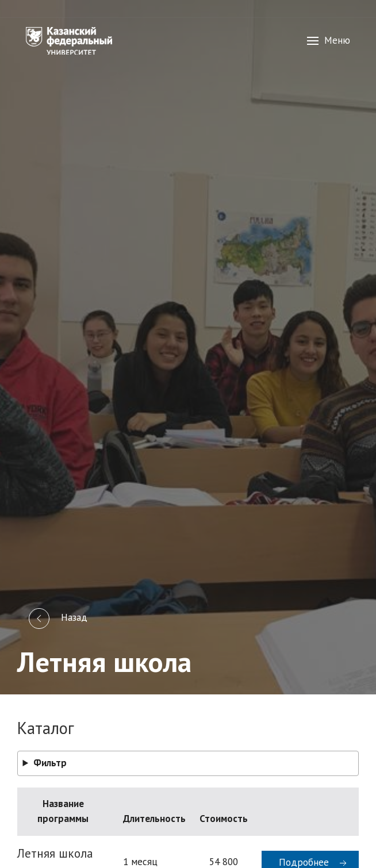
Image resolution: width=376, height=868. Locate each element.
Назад (58, 619)
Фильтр (50, 763)
